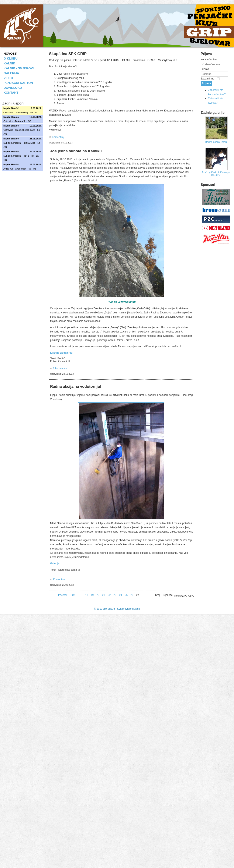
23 (115, 595)
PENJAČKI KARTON (18, 83)
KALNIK (9, 63)
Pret (73, 595)
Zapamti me (207, 79)
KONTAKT (11, 93)
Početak (63, 595)
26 (132, 595)
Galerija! (55, 563)
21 (104, 595)
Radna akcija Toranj (216, 142)
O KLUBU (11, 58)
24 (121, 595)
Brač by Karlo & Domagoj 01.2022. (216, 174)
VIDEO (8, 78)
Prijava (206, 83)
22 (109, 595)
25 (126, 595)
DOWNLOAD (13, 88)
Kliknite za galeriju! (62, 353)
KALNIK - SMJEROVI (19, 68)
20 (98, 595)
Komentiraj (58, 137)
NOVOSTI (11, 54)
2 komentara (60, 368)
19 (92, 595)
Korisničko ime (209, 60)
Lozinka (205, 69)
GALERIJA (11, 73)
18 (87, 595)
